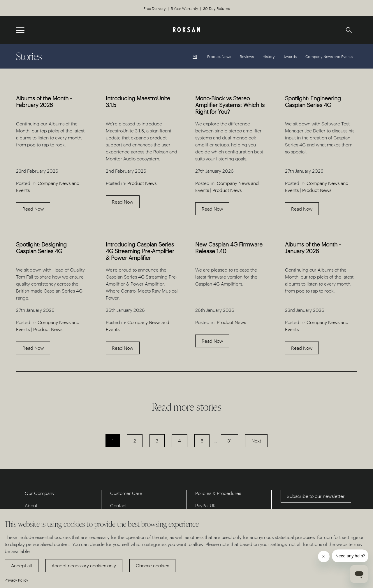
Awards (290, 56)
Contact (118, 505)
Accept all (22, 565)
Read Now (33, 209)
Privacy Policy (16, 580)
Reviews (247, 56)
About (31, 505)
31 (229, 441)
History (269, 56)
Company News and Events (329, 56)
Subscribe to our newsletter (316, 496)
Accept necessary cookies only (84, 565)
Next (256, 441)
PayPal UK (206, 505)
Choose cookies (152, 565)
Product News (219, 56)
